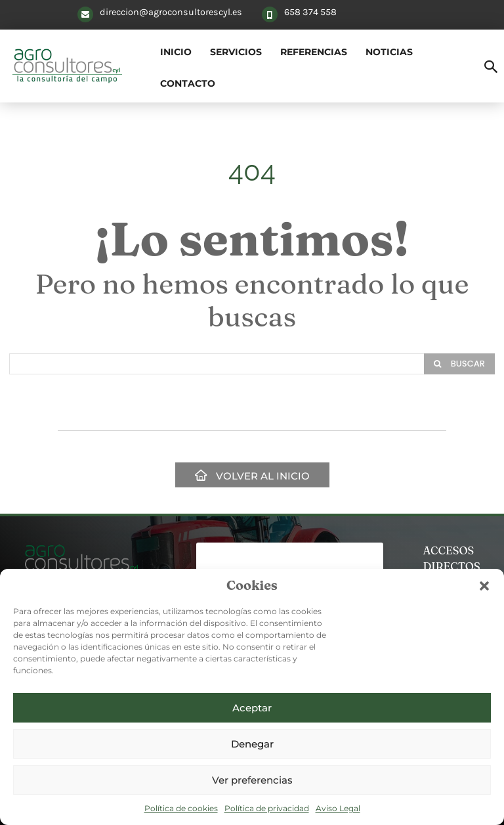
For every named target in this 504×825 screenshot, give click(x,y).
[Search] (459, 364)
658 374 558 (310, 12)
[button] (484, 586)
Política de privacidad (267, 808)
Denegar (252, 744)
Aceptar (252, 708)
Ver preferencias (252, 780)
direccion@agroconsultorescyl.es (171, 12)
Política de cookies (181, 808)
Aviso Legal (338, 808)
